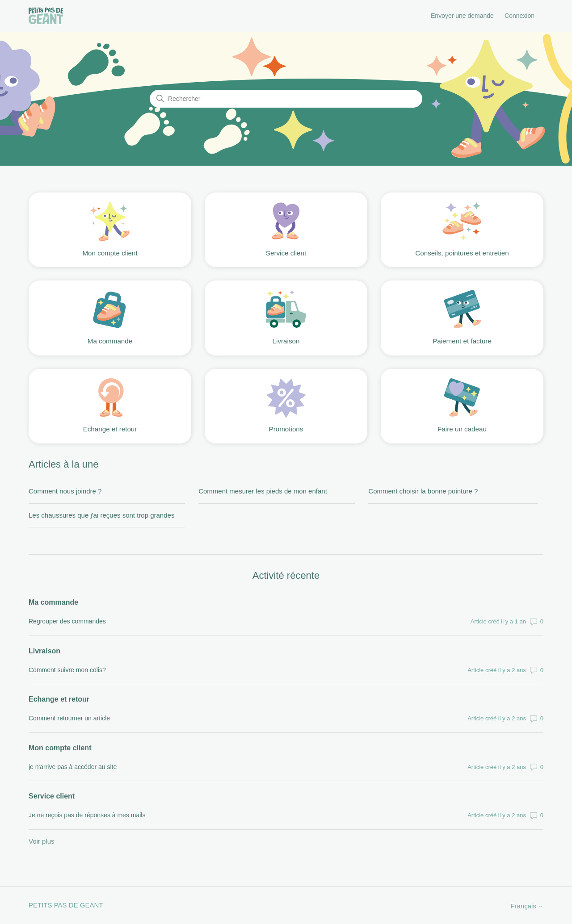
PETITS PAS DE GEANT (66, 905)
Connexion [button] (519, 16)
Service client (52, 796)
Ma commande (53, 602)
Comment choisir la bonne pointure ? (423, 491)
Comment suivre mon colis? (67, 670)
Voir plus (42, 841)
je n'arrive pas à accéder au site (73, 767)
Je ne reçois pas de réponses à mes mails (87, 815)
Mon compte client (60, 748)
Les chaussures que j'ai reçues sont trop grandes (101, 515)
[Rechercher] (286, 99)
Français (527, 906)
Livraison (44, 651)
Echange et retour (59, 699)
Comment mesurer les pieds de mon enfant (263, 491)
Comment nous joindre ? (65, 491)
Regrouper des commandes (67, 621)
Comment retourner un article (69, 718)
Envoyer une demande (462, 16)
